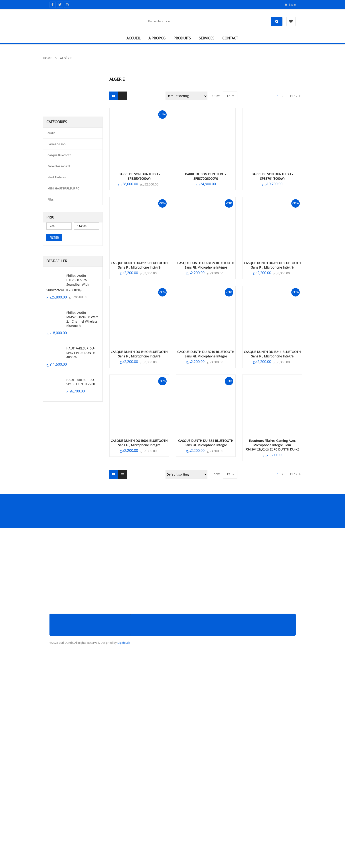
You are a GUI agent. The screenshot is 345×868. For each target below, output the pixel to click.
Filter (54, 237)
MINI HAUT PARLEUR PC (63, 188)
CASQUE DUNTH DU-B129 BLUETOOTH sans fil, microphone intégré (206, 265)
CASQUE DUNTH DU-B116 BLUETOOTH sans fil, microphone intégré (139, 265)
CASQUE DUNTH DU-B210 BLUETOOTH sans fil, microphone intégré (206, 354)
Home (47, 58)
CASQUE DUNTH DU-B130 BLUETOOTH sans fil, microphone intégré (272, 265)
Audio (51, 133)
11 (291, 96)
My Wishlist (291, 21)
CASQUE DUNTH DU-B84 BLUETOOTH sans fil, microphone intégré (206, 443)
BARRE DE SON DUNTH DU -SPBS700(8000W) (206, 176)
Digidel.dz (124, 643)
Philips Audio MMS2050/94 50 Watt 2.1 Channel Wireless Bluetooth (82, 319)
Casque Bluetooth (59, 155)
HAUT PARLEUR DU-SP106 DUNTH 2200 (81, 382)
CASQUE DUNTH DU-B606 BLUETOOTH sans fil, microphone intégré (139, 443)
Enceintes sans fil (59, 166)
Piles (50, 199)
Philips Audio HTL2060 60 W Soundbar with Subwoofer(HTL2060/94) (68, 283)
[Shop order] (186, 96)
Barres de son (56, 144)
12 (228, 96)
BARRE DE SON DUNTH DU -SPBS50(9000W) (139, 176)
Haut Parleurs (57, 177)
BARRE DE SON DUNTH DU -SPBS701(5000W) (272, 176)
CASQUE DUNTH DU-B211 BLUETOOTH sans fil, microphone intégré (272, 354)
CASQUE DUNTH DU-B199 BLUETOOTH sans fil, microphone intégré (139, 354)
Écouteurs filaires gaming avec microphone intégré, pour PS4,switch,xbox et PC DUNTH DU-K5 (272, 445)
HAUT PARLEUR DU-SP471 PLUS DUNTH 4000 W (81, 353)
